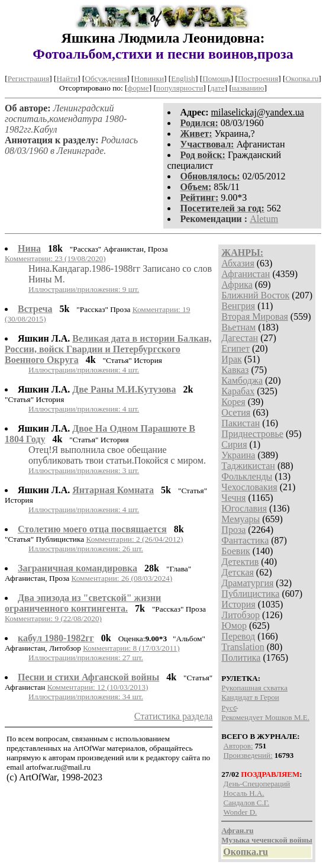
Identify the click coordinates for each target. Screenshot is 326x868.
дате (218, 88)
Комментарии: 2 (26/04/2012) (135, 539)
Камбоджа (242, 380)
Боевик (235, 551)
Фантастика (245, 540)
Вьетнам (238, 327)
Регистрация (29, 78)
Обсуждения (106, 78)
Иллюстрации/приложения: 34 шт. (86, 697)
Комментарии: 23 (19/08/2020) (55, 258)
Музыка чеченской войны (267, 840)
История (238, 604)
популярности (180, 88)
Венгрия (238, 306)
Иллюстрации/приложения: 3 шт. (84, 470)
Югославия (244, 508)
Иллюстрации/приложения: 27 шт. (86, 658)
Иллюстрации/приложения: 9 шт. (84, 289)
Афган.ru (237, 830)
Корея (233, 402)
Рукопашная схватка (254, 688)
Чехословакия (249, 487)
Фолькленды (247, 476)
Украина (238, 455)
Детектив (240, 562)
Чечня (233, 498)
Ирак (231, 359)
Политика (241, 658)
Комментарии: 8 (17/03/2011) (131, 648)
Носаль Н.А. (244, 793)
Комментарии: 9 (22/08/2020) (53, 618)
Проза (233, 530)
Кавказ (235, 370)
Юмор (234, 626)
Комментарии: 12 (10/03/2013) (98, 687)
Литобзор (241, 615)
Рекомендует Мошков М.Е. (265, 717)
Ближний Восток (255, 295)
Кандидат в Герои (250, 697)
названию (248, 88)
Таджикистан (248, 466)
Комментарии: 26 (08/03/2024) (122, 578)
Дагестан (240, 338)
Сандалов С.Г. (247, 803)
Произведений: (248, 755)
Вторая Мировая (255, 316)
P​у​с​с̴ (229, 708)
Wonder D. (241, 812)
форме (138, 88)
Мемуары (241, 519)
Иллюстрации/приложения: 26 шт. (86, 549)
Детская (238, 572)
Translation (243, 647)
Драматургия (247, 583)
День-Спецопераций (257, 784)
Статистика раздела (174, 716)
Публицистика (250, 594)
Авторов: (238, 746)
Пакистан (241, 423)
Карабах (238, 391)
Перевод (238, 636)
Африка (237, 284)
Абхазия (238, 263)
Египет (235, 348)
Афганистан (246, 274)
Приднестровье (252, 434)
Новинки (149, 78)
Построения (258, 78)
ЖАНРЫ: (242, 253)
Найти (67, 78)
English (183, 78)
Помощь (216, 78)
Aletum (264, 219)
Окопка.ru (302, 78)
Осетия (236, 412)
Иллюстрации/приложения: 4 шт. (84, 370)
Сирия (234, 444)
